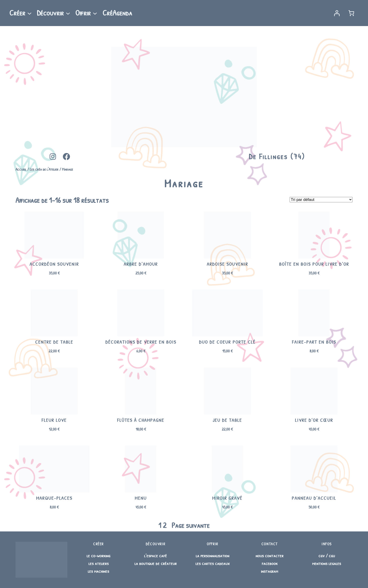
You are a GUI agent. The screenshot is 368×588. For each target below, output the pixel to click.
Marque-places (54, 498)
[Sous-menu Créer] (29, 13)
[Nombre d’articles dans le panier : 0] (351, 13)
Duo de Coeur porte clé (227, 342)
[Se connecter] (337, 13)
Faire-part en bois (314, 342)
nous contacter (270, 555)
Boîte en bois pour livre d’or (314, 264)
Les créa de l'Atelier (44, 169)
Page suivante (191, 525)
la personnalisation (213, 555)
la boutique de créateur (156, 563)
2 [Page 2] (165, 525)
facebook (270, 563)
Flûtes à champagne (141, 420)
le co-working (98, 555)
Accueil (21, 169)
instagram (270, 571)
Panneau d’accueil (314, 498)
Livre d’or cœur (314, 420)
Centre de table (54, 342)
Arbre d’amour (141, 264)
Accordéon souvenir (54, 264)
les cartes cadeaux (213, 563)
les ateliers (99, 563)
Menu (141, 498)
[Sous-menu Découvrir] (68, 13)
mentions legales (327, 563)
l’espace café (155, 555)
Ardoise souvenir (227, 264)
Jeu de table (227, 420)
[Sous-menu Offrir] (95, 13)
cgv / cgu (327, 555)
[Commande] (321, 200)
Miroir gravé (227, 498)
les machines (98, 571)
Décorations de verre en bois (141, 342)
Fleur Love (54, 420)
